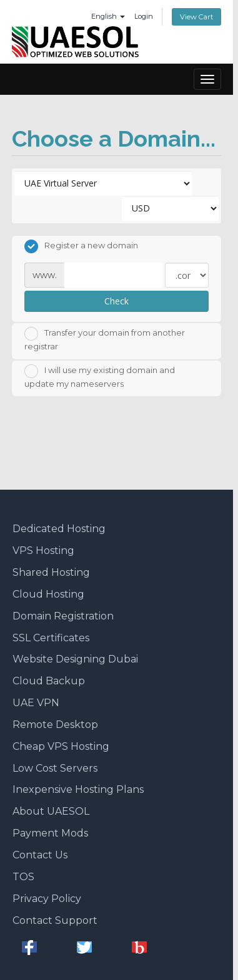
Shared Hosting (51, 572)
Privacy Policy (47, 899)
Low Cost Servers (55, 768)
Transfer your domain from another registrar (105, 339)
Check (117, 301)
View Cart (196, 17)
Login (144, 16)
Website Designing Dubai (75, 659)
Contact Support (55, 920)
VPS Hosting (43, 551)
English (108, 16)
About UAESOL (51, 811)
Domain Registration (63, 616)
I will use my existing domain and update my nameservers (100, 376)
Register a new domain (81, 246)
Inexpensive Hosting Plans (78, 789)
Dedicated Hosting (59, 529)
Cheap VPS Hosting (61, 746)
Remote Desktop (55, 725)
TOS (23, 877)
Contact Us (40, 855)
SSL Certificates (51, 638)
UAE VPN (36, 703)
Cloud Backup (49, 681)
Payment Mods (50, 833)
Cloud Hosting (48, 594)
